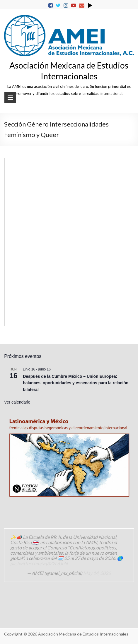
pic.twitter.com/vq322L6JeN (39, 563)
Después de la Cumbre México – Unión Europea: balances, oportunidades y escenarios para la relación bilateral (76, 383)
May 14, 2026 (97, 573)
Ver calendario (17, 402)
